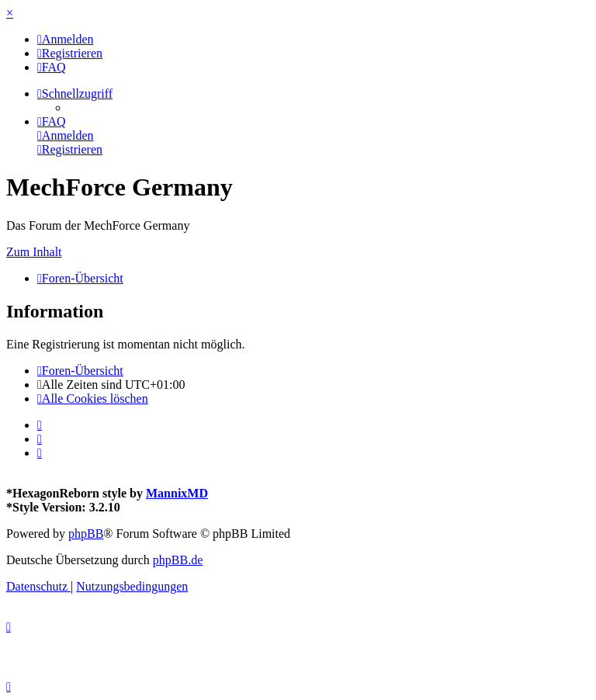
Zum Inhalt (34, 252)
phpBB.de (178, 560)
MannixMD (177, 493)
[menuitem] (66, 39)
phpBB (86, 534)
